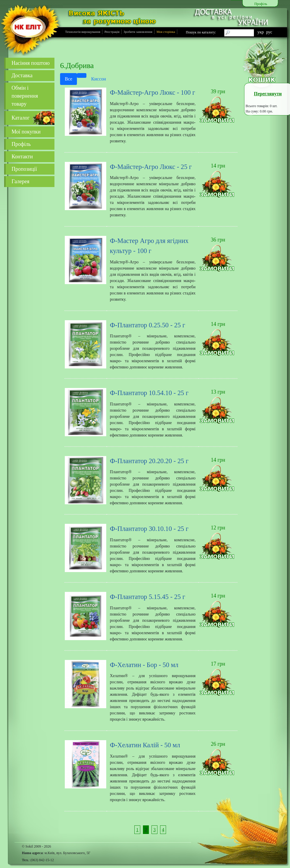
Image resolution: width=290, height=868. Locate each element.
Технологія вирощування (83, 32)
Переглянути (268, 94)
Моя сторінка (166, 32)
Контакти (22, 157)
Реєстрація (112, 32)
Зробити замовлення (138, 32)
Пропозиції (24, 169)
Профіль (21, 144)
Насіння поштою (31, 63)
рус (269, 32)
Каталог (21, 118)
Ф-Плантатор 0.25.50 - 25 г (147, 325)
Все (69, 79)
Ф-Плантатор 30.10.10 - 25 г (149, 529)
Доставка (22, 75)
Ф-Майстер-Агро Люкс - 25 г (151, 167)
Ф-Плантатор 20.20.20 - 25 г (149, 461)
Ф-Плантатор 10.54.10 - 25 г (149, 393)
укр (261, 32)
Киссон (99, 79)
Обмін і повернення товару (25, 96)
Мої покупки (26, 132)
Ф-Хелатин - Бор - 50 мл (144, 665)
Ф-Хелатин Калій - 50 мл (145, 745)
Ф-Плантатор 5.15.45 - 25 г (147, 597)
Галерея (20, 181)
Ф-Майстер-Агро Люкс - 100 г (152, 92)
